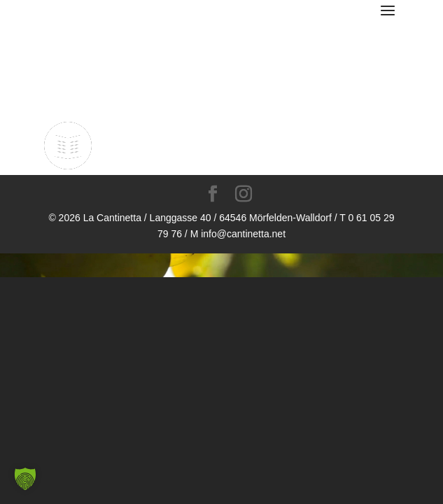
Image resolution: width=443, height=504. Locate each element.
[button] (25, 479)
